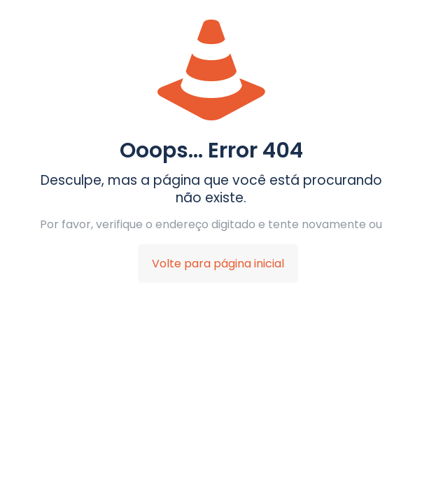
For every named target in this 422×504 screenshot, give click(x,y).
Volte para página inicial (218, 264)
